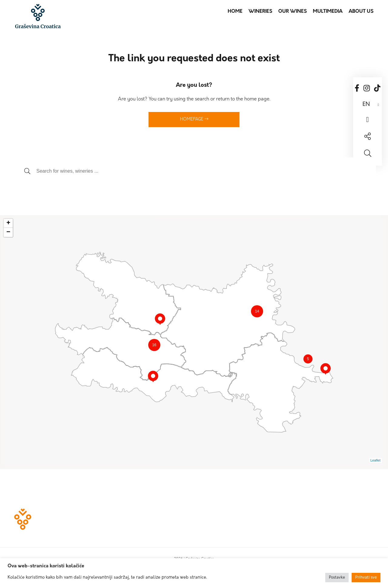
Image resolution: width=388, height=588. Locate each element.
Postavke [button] (337, 578)
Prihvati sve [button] (366, 578)
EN (366, 105)
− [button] (8, 232)
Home (235, 12)
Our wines (293, 12)
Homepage (194, 119)
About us (361, 12)
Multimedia (328, 12)
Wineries (260, 12)
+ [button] (8, 223)
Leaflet (375, 460)
